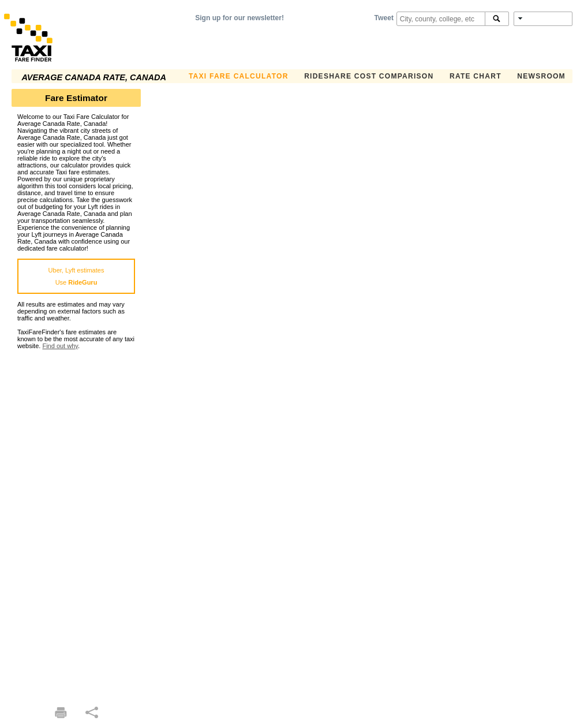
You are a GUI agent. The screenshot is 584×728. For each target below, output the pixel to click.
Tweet (384, 18)
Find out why (60, 346)
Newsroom (541, 76)
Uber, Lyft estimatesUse (76, 276)
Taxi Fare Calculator (239, 76)
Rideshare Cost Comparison (369, 76)
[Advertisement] (76, 522)
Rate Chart (476, 76)
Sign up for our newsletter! (239, 18)
